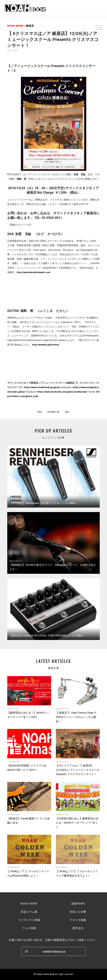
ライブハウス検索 (29, 920)
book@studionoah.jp (54, 951)
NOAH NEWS (29, 904)
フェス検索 (29, 928)
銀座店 (30, 26)
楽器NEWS (78, 904)
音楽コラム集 (29, 912)
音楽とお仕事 (78, 912)
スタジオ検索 (78, 920)
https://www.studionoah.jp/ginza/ (42, 387)
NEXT (68, 412)
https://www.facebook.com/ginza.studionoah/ (62, 392)
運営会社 (78, 928)
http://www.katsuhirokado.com (34, 272)
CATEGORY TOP (54, 412)
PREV (39, 412)
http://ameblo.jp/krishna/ (46, 345)
